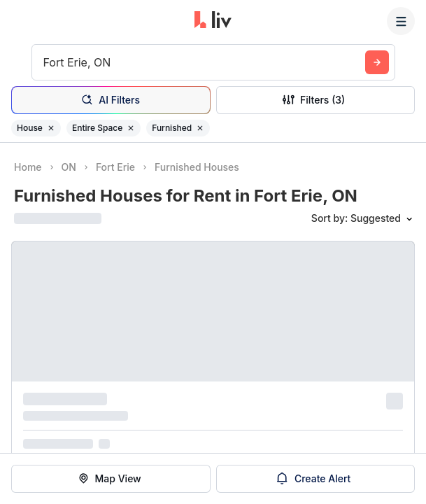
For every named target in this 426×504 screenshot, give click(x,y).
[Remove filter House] (51, 128)
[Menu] (401, 21)
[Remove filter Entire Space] (131, 128)
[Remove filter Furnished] (200, 128)
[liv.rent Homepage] (213, 21)
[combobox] (45, 62)
